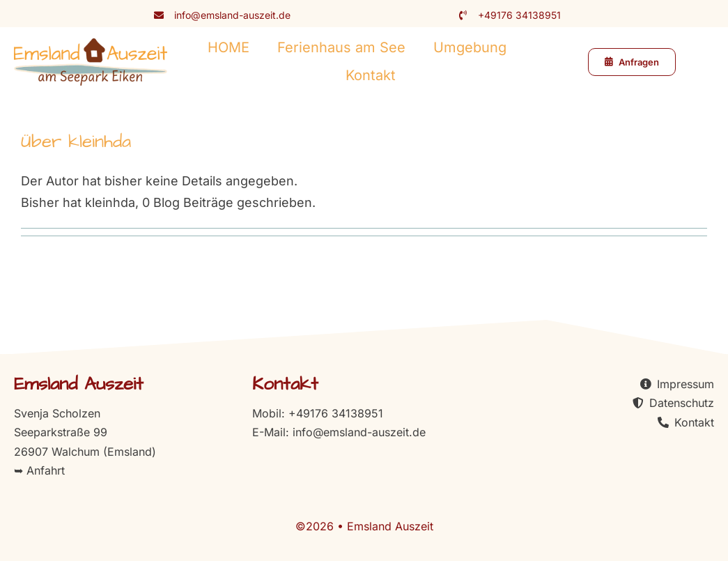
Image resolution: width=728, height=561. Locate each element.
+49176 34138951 (519, 15)
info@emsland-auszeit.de (232, 15)
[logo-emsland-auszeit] (91, 44)
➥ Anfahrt (39, 470)
